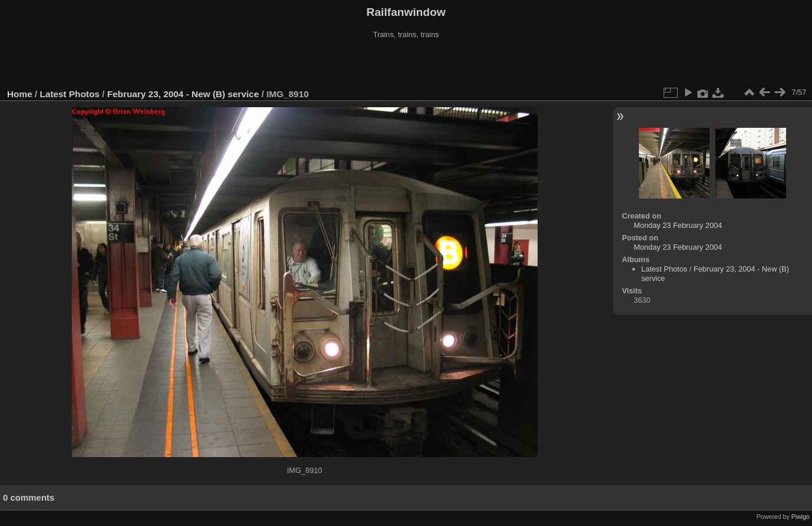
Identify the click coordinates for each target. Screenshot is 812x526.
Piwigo (801, 517)
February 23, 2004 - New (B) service (183, 94)
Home (20, 94)
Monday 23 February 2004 (678, 225)
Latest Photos (70, 94)
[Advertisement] (406, 64)
